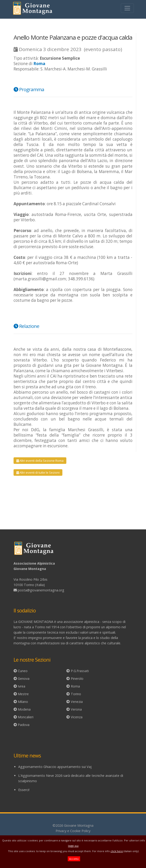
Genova (24, 679)
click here (117, 851)
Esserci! (24, 790)
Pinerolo (77, 679)
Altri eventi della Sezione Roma (40, 461)
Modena (24, 709)
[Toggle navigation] (127, 8)
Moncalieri (26, 717)
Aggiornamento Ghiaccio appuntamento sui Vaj (55, 767)
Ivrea (21, 686)
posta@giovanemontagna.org (41, 590)
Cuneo (23, 671)
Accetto (74, 859)
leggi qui (73, 846)
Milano (23, 702)
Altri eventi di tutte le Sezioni (38, 472)
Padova (24, 725)
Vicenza (77, 717)
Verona (76, 709)
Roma (75, 686)
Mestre (23, 694)
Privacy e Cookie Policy (73, 831)
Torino (76, 694)
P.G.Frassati (80, 671)
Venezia (77, 702)
